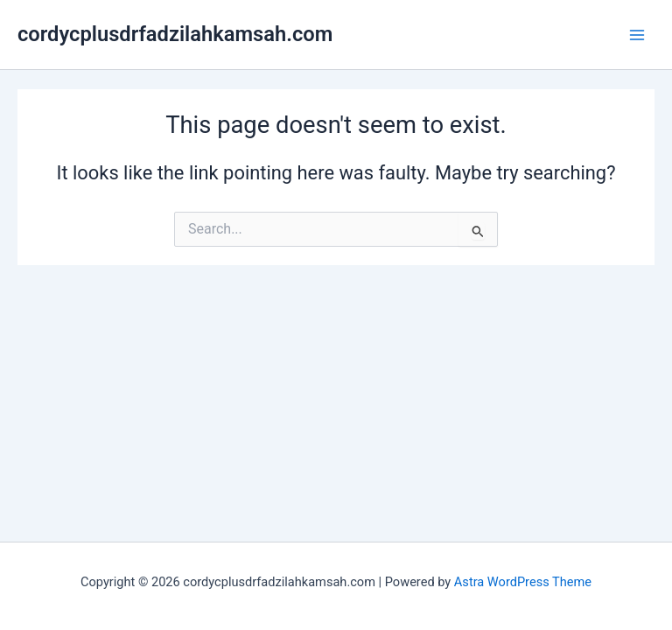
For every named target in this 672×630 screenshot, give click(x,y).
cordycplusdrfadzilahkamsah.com (175, 34)
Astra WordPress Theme (523, 582)
